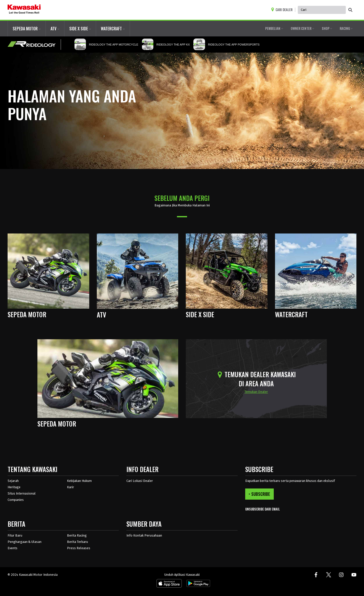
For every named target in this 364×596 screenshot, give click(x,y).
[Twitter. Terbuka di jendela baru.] (329, 575)
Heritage (14, 487)
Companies (16, 500)
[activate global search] (350, 10)
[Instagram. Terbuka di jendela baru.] (341, 575)
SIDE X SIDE (80, 29)
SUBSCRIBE (259, 494)
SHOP (327, 28)
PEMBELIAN (274, 28)
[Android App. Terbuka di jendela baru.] (197, 584)
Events (13, 548)
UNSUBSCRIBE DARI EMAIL (263, 509)
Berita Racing (77, 535)
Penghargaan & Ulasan (25, 542)
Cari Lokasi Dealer (140, 481)
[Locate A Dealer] (283, 10)
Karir (71, 487)
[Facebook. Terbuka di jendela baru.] (316, 575)
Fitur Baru (15, 535)
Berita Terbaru (77, 542)
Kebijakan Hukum (79, 481)
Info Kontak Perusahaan (144, 535)
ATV (55, 29)
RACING (346, 28)
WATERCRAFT (113, 29)
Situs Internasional (22, 493)
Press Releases (79, 548)
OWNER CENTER (302, 28)
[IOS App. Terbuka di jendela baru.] (169, 584)
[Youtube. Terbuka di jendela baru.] (354, 575)
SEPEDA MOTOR (27, 29)
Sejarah (13, 481)
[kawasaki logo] (24, 10)
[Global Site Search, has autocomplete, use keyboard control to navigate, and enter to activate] (322, 10)
